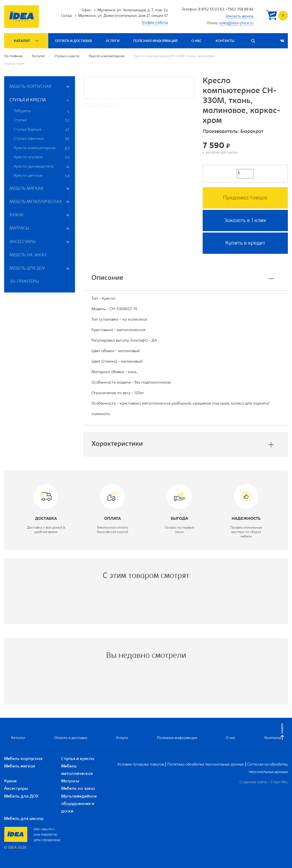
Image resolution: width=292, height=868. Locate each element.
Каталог (22, 41)
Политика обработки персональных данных (206, 765)
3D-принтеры (24, 282)
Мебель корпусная (30, 87)
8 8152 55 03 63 (211, 10)
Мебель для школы (24, 819)
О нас (197, 41)
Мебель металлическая (36, 202)
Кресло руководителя (42, 167)
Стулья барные (42, 130)
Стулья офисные (42, 139)
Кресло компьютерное (107, 56)
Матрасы (19, 228)
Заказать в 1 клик (245, 221)
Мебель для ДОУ (27, 268)
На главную (13, 56)
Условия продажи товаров (141, 765)
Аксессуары (23, 242)
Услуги (113, 41)
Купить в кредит (245, 243)
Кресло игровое (42, 158)
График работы (155, 23)
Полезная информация (155, 41)
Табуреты (42, 112)
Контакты (225, 41)
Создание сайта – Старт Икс (264, 782)
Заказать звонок (239, 17)
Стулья (42, 121)
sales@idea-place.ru (236, 23)
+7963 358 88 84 (240, 10)
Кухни (17, 215)
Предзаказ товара (245, 198)
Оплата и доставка (74, 41)
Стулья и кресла (67, 56)
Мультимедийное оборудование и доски (79, 804)
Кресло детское (42, 176)
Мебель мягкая (26, 189)
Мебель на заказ (28, 255)
